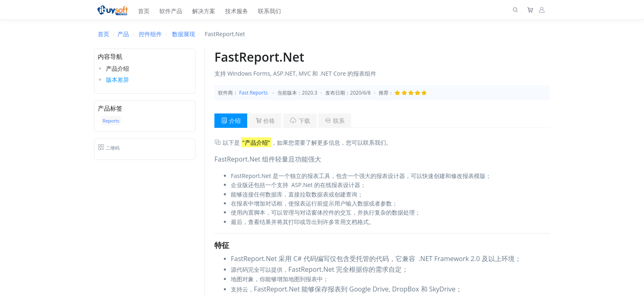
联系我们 (269, 11)
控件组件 (150, 34)
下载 (300, 121)
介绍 (231, 121)
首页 (144, 11)
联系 (335, 121)
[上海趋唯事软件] (114, 10)
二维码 (109, 148)
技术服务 (237, 11)
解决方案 (204, 11)
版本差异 (117, 80)
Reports (111, 121)
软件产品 (171, 11)
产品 (123, 34)
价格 (265, 121)
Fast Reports (253, 93)
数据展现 (184, 34)
